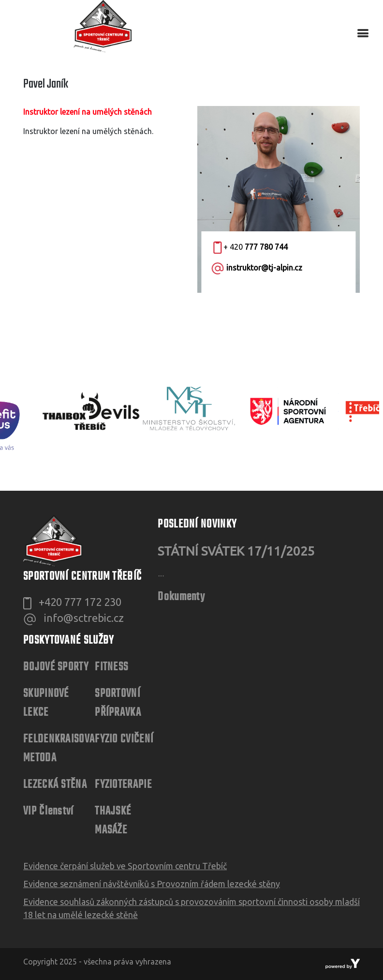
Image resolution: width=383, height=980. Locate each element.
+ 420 (250, 247)
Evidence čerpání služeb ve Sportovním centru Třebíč (125, 866)
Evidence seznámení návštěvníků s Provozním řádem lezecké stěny (152, 884)
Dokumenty (181, 597)
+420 (80, 602)
